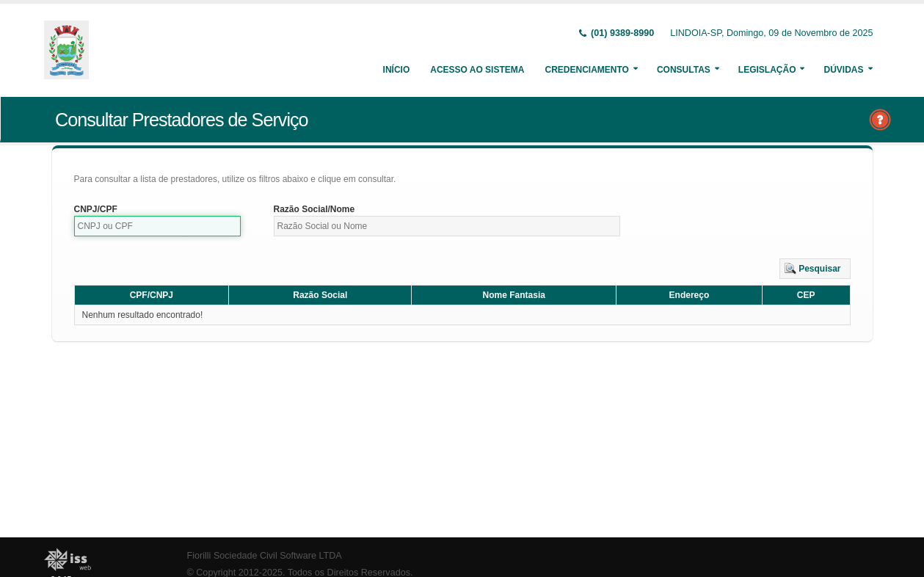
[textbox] (158, 226)
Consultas (684, 70)
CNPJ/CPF (96, 209)
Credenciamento (586, 70)
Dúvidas (843, 70)
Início (397, 70)
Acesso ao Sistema (477, 70)
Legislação (767, 70)
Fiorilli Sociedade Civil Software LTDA (265, 556)
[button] (815, 269)
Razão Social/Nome (314, 209)
